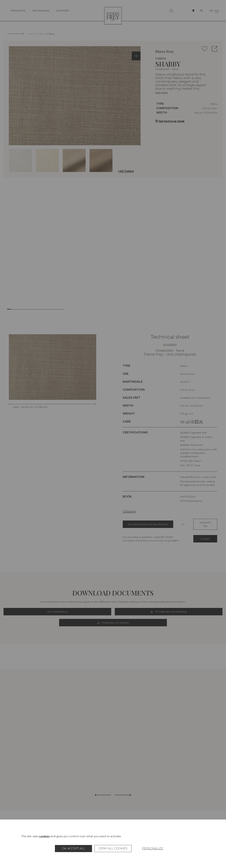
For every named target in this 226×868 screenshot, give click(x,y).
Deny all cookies (113, 848)
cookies (44, 836)
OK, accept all (73, 848)
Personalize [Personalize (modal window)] (153, 848)
